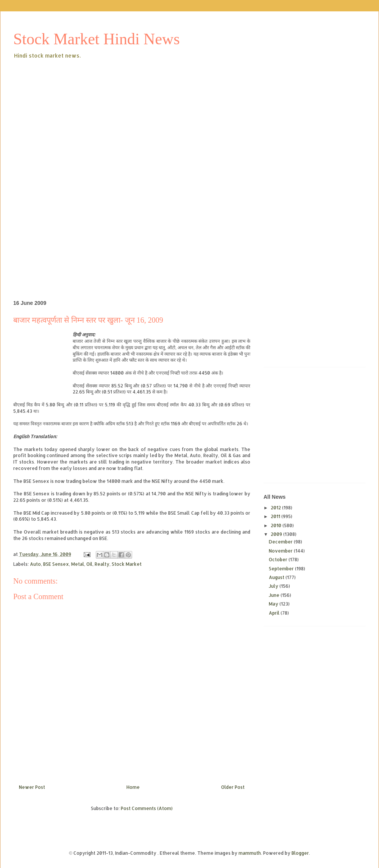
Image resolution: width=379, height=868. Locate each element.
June (275, 595)
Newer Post (32, 787)
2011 (276, 516)
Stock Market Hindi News (97, 39)
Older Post (233, 787)
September (282, 569)
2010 (277, 525)
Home (133, 787)
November (281, 551)
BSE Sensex (56, 564)
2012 (276, 508)
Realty (102, 564)
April (275, 613)
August (277, 577)
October (279, 560)
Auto (35, 564)
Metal (78, 564)
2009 (277, 534)
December (281, 542)
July (274, 586)
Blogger (300, 853)
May (274, 604)
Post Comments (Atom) (147, 808)
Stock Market (127, 564)
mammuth (250, 853)
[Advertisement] (130, 117)
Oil (89, 564)
